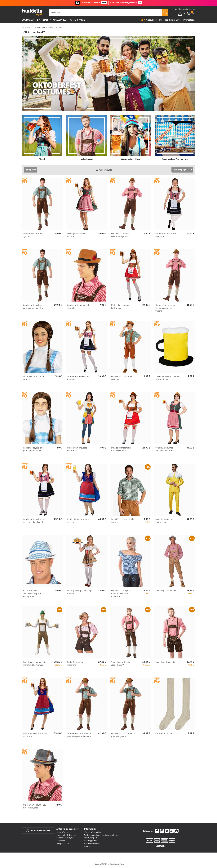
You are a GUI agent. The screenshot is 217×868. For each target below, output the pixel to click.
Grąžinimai (61, 841)
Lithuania (88, 846)
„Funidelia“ (26, 27)
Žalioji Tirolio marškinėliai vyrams (123, 521)
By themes (43, 20)
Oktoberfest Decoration (175, 159)
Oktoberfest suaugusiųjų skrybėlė (79, 307)
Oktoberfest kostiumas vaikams (122, 378)
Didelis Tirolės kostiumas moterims (79, 521)
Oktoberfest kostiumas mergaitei (166, 235)
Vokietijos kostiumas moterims (76, 235)
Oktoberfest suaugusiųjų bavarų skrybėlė (35, 806)
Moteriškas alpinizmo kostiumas (121, 307)
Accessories (59, 20)
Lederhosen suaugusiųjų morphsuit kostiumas (35, 663)
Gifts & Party (78, 20)
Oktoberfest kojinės (164, 733)
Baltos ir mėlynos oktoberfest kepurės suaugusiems (32, 593)
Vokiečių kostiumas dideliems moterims (165, 449)
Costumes (27, 20)
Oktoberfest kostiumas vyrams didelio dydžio (34, 307)
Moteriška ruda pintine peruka (34, 378)
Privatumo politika (92, 838)
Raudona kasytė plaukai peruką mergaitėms (34, 449)
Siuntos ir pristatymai (65, 838)
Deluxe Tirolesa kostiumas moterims (35, 735)
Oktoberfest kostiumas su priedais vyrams (123, 735)
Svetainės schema (91, 844)
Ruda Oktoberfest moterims (75, 663)
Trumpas (29, 170)
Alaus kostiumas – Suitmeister (164, 521)
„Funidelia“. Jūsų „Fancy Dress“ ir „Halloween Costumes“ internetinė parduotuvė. (32, 12)
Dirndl (42, 159)
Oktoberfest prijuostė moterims (77, 449)
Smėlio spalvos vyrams (166, 591)
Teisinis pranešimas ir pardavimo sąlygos (101, 835)
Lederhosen (86, 159)
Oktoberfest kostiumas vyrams (34, 235)
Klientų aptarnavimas (38, 830)
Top (141, 20)
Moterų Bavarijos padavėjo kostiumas (80, 592)
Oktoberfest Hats (131, 159)
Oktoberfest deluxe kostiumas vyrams (120, 235)
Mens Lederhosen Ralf (166, 662)
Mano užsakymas (64, 832)
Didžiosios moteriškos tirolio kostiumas (121, 449)
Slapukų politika (91, 841)
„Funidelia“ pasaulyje (93, 832)
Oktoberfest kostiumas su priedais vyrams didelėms (79, 735)
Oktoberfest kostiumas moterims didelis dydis (34, 521)
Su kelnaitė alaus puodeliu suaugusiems (168, 378)
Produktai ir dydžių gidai (66, 835)
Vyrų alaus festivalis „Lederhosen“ (120, 663)
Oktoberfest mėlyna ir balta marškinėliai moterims (121, 593)
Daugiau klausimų (64, 844)
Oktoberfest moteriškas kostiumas (78, 378)
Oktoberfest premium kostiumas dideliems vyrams (165, 308)
